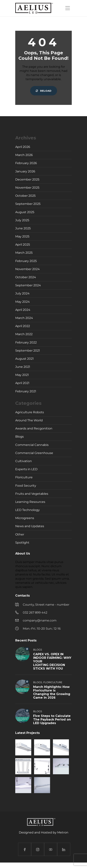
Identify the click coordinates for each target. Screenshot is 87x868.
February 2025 (26, 261)
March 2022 (24, 334)
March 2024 (24, 318)
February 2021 (26, 391)
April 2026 (23, 147)
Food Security (26, 486)
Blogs (19, 437)
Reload (44, 91)
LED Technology (27, 510)
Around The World (29, 420)
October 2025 (25, 196)
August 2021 (24, 359)
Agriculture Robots (30, 412)
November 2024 (27, 269)
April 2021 (22, 383)
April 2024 (23, 310)
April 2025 (23, 245)
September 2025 (28, 204)
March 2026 (24, 155)
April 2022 (23, 326)
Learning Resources (30, 502)
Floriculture (24, 477)
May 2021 (22, 375)
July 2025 (22, 220)
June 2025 (23, 228)
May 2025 (22, 236)
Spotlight (22, 543)
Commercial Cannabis (32, 445)
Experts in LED (26, 469)
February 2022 (26, 342)
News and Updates (30, 526)
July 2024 (22, 293)
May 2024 (23, 302)
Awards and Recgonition (34, 428)
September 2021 (28, 351)
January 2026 (25, 171)
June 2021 (23, 367)
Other (20, 534)
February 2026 (26, 163)
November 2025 (27, 188)
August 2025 (25, 212)
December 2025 (27, 179)
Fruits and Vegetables (32, 494)
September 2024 (28, 285)
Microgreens (25, 518)
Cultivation (24, 461)
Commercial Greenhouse (34, 453)
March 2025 (24, 253)
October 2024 (26, 277)
